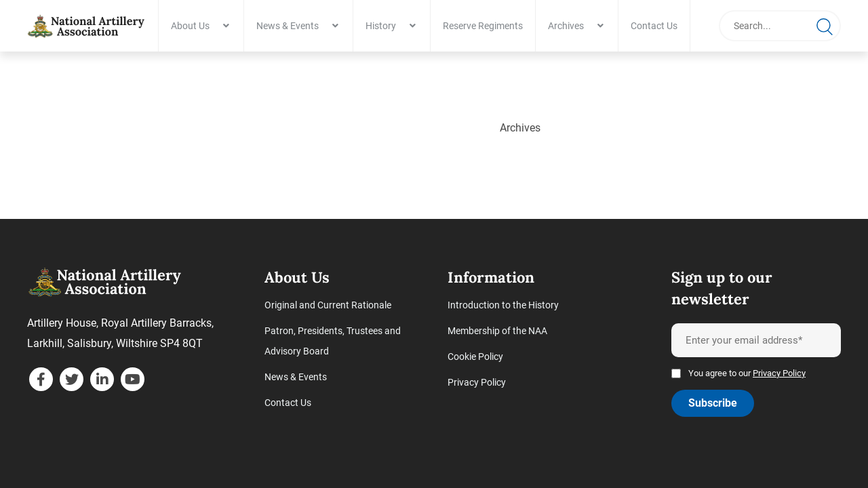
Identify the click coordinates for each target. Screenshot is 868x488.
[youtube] (133, 381)
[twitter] (72, 381)
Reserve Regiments (488, 26)
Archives (571, 26)
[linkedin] (102, 381)
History (386, 26)
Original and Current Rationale (328, 307)
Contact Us (659, 26)
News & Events (292, 26)
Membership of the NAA (497, 333)
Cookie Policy (475, 359)
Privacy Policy (477, 384)
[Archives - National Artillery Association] (88, 26)
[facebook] (41, 381)
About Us (195, 26)
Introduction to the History (503, 307)
